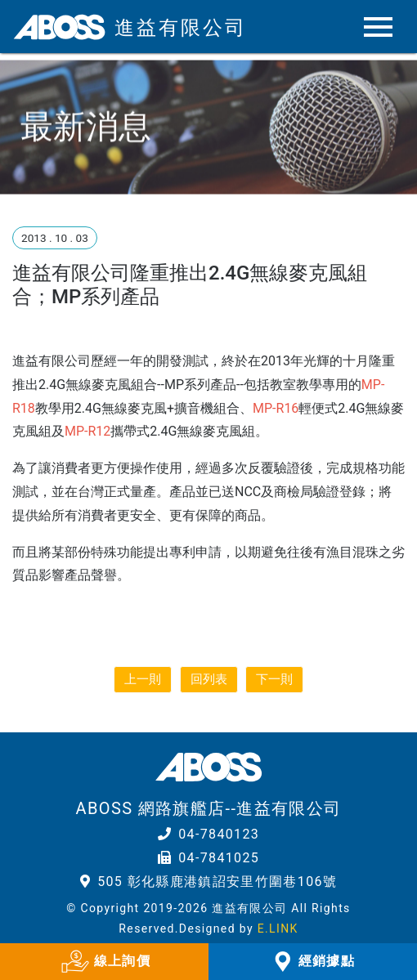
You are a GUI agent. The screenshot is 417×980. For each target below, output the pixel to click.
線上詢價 (104, 962)
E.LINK (278, 929)
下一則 (274, 679)
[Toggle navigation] (365, 27)
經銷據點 (313, 962)
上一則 (143, 679)
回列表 (209, 679)
